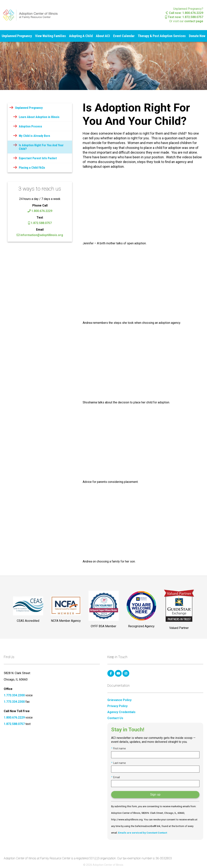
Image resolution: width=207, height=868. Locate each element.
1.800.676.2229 (40, 211)
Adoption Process (30, 126)
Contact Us (115, 718)
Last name (119, 763)
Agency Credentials (121, 712)
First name (119, 748)
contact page (194, 21)
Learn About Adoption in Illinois (39, 117)
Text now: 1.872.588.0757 (184, 17)
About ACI (103, 36)
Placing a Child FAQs (32, 168)
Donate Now (197, 36)
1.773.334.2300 (14, 695)
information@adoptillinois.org (40, 235)
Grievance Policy (119, 700)
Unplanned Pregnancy (17, 36)
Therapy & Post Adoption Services (162, 36)
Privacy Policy (117, 706)
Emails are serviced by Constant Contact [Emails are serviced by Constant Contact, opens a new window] (143, 833)
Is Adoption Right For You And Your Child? (41, 147)
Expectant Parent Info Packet (38, 158)
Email (115, 777)
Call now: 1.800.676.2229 (185, 13)
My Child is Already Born (34, 136)
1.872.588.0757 (40, 223)
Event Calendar (124, 36)
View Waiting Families (50, 36)
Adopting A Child (81, 36)
